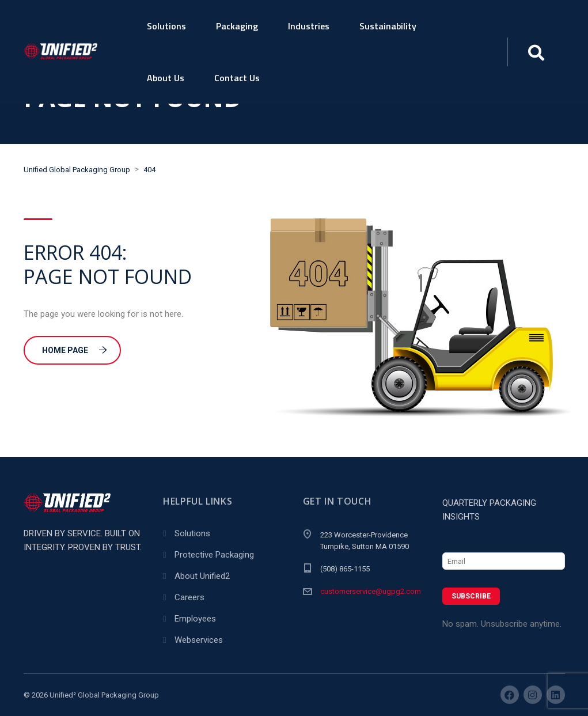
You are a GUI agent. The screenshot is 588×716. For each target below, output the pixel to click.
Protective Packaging (214, 555)
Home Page (75, 350)
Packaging (237, 26)
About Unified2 (202, 576)
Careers (189, 597)
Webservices (199, 640)
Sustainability (388, 26)
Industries (309, 26)
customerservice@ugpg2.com (371, 591)
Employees (195, 619)
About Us (166, 78)
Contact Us (237, 78)
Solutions (166, 26)
